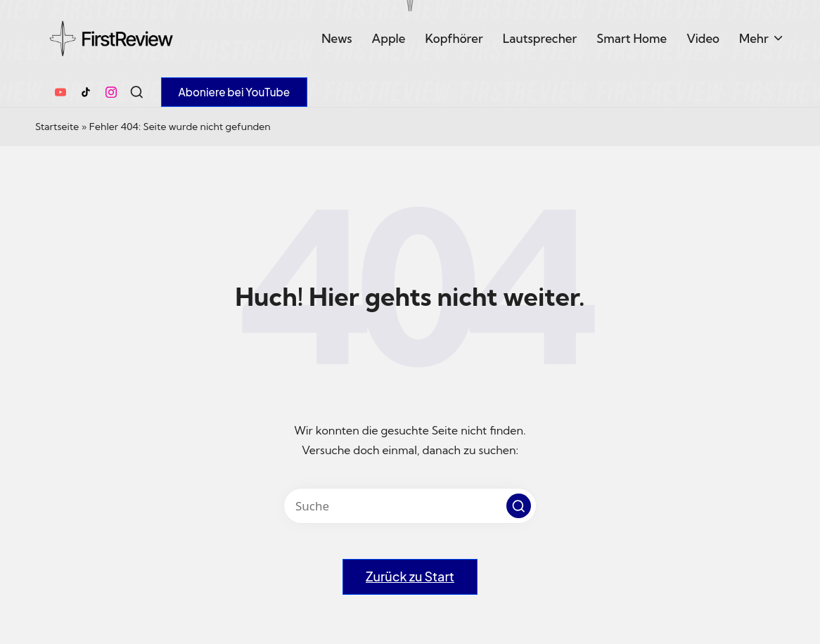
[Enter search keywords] (410, 506)
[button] (235, 92)
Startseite (57, 127)
